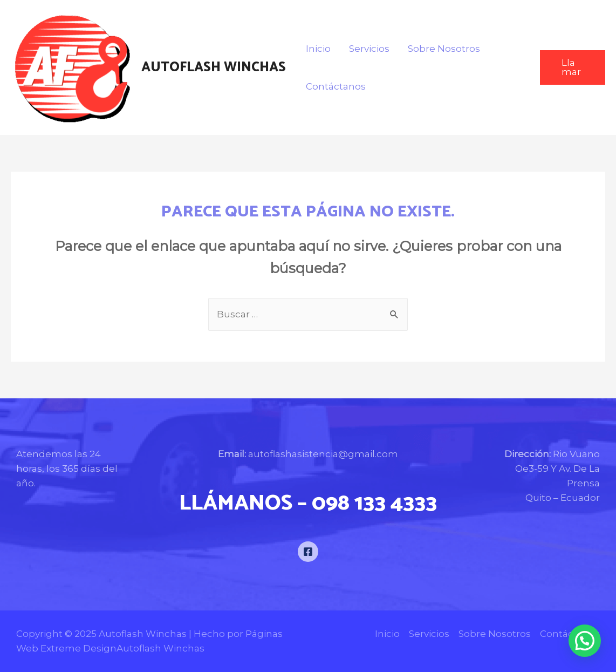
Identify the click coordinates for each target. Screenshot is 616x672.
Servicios (369, 49)
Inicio (318, 49)
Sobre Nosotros (444, 49)
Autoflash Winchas (214, 67)
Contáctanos (336, 86)
